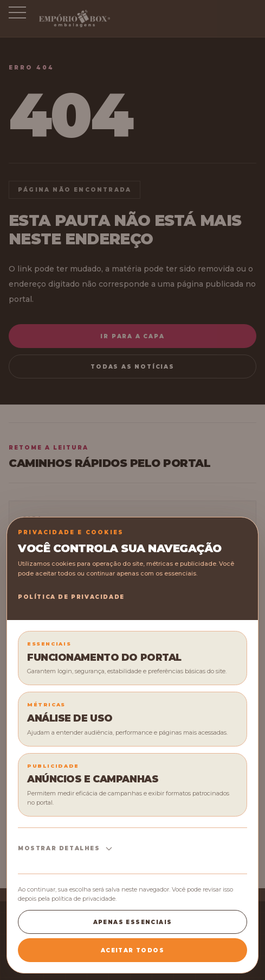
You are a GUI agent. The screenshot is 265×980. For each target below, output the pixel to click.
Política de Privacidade (71, 597)
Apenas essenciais (133, 922)
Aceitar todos (132, 950)
